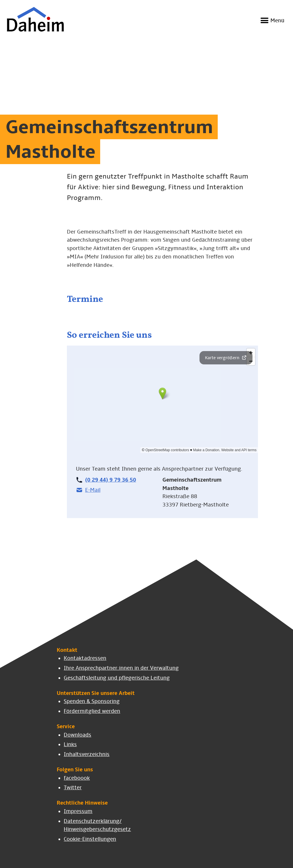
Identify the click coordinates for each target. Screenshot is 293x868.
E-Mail (88, 490)
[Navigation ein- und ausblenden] (272, 21)
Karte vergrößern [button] (226, 358)
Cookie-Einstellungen (90, 839)
